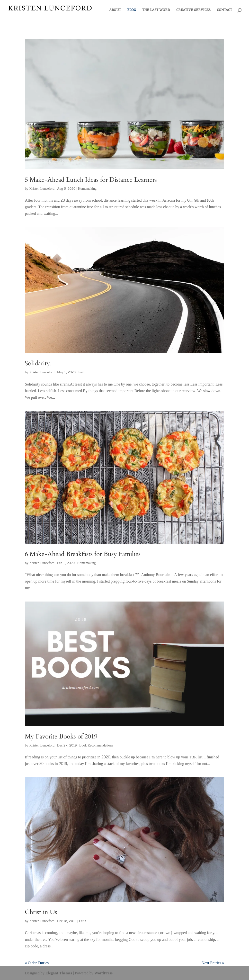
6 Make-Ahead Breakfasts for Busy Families (83, 554)
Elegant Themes (59, 973)
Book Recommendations (96, 745)
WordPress (103, 973)
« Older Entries (37, 963)
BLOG (132, 10)
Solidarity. (38, 363)
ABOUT (115, 10)
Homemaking (87, 189)
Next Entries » (213, 963)
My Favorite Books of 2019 (61, 736)
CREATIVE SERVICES (193, 10)
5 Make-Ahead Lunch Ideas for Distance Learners (91, 180)
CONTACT (224, 10)
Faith (82, 372)
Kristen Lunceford (42, 189)
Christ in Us (41, 912)
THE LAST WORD (156, 10)
